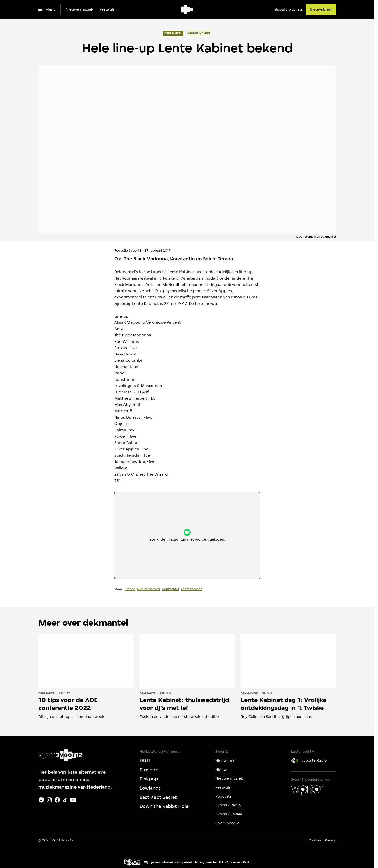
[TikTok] (65, 800)
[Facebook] (57, 800)
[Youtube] (73, 800)
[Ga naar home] (187, 9)
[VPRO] (308, 790)
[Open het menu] (47, 9)
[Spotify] (41, 800)
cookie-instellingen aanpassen (171, 537)
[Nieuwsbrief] (321, 9)
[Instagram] (49, 800)
